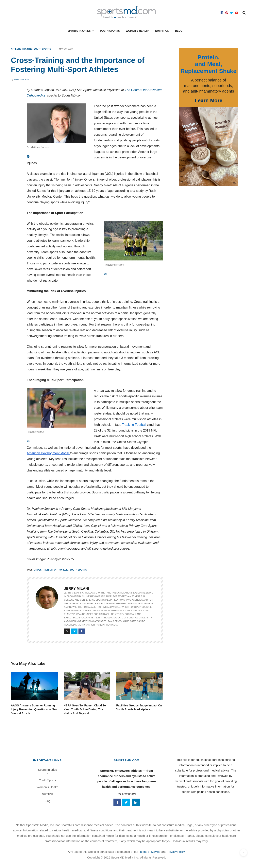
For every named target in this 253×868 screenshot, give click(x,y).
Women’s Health (137, 31)
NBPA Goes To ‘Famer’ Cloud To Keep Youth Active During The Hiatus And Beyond (85, 709)
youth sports (78, 570)
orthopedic (61, 570)
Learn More (209, 100)
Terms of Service (150, 852)
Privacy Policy (176, 852)
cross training (43, 570)
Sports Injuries (79, 31)
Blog (179, 31)
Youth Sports (110, 31)
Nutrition (162, 31)
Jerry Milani (21, 80)
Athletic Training (22, 49)
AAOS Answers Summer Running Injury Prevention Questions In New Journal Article (34, 709)
